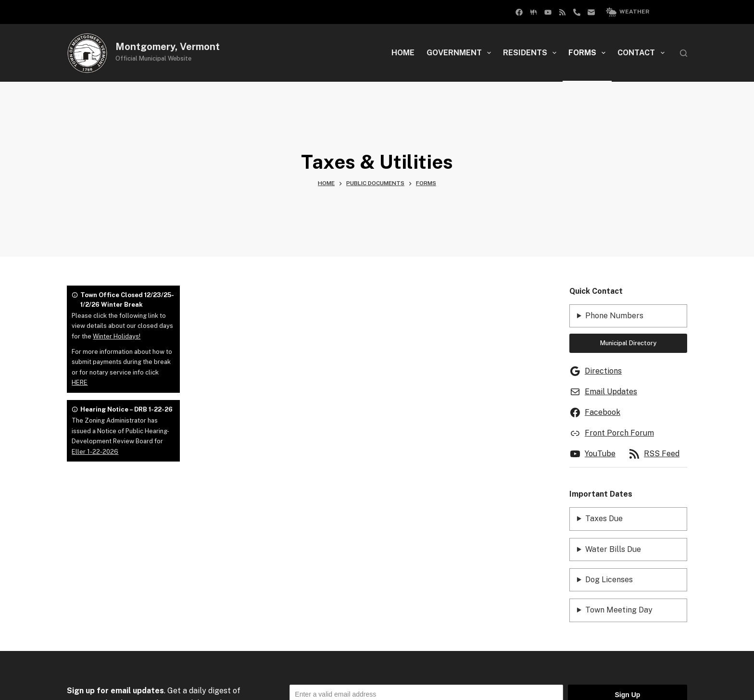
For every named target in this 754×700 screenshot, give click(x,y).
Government (461, 53)
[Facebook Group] (519, 12)
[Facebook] (534, 12)
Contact (643, 53)
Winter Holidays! (117, 336)
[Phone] (577, 12)
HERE (80, 382)
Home (403, 53)
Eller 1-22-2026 (95, 452)
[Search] (684, 53)
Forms (589, 53)
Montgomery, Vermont (168, 47)
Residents (532, 53)
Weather (628, 12)
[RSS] (562, 12)
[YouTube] (548, 12)
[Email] (591, 12)
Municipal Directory (628, 343)
